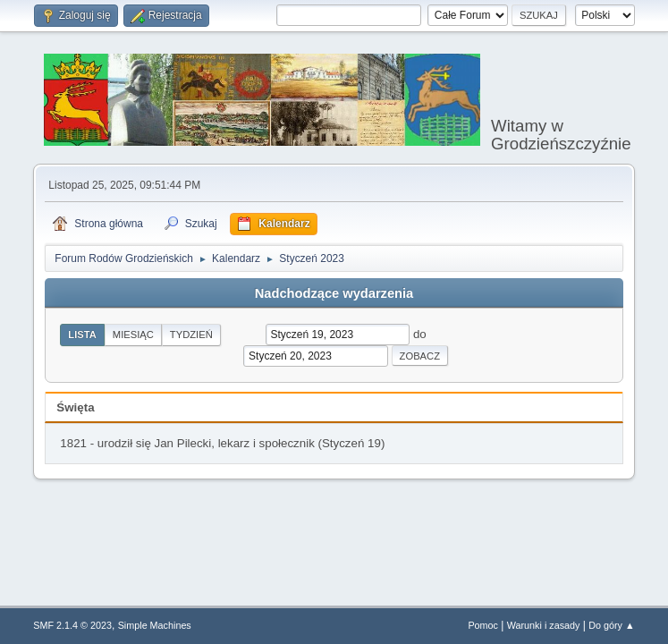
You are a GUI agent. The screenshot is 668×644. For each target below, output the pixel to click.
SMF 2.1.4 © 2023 (72, 625)
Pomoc (483, 625)
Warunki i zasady (544, 625)
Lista (82, 335)
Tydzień (191, 335)
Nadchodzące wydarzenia (334, 293)
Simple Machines (155, 625)
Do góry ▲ (611, 625)
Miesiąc (133, 335)
